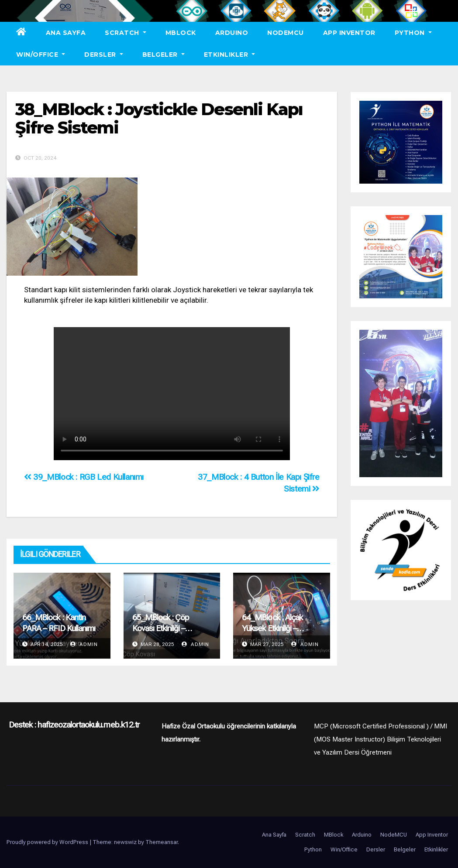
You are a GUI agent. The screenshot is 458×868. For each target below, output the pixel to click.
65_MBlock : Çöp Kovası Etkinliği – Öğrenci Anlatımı (161, 628)
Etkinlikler (230, 55)
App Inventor (349, 33)
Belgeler (164, 55)
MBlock (181, 33)
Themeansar (162, 842)
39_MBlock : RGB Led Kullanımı (84, 477)
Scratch (126, 33)
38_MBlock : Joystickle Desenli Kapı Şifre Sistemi (159, 118)
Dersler (104, 55)
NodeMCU (286, 33)
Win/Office (41, 55)
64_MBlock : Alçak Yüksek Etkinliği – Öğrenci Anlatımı (272, 628)
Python (413, 33)
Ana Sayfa (66, 33)
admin (84, 644)
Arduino (232, 33)
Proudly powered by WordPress (48, 842)
